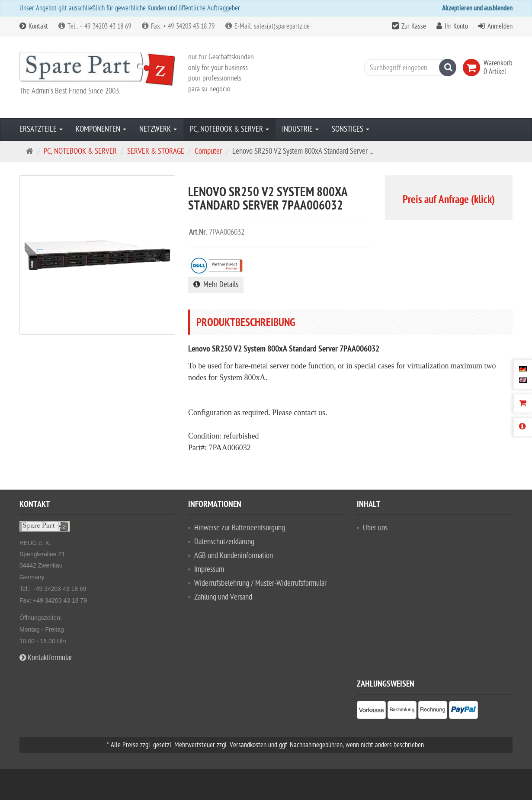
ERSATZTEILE (41, 129)
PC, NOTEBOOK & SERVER (229, 129)
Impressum (209, 569)
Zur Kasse (414, 26)
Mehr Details (216, 285)
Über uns (375, 528)
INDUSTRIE (300, 129)
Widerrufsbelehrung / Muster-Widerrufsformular (260, 583)
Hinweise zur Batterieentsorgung (240, 528)
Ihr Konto (456, 26)
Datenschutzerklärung (224, 542)
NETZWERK (158, 129)
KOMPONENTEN (101, 129)
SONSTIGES (351, 129)
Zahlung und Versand (223, 597)
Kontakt (34, 26)
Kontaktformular (46, 658)
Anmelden (500, 26)
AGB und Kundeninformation (234, 556)
